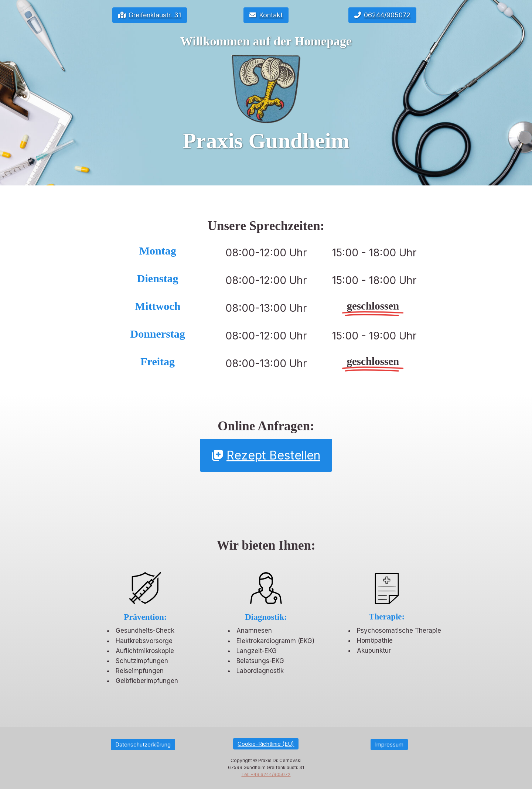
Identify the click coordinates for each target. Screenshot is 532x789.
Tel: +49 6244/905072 (266, 774)
